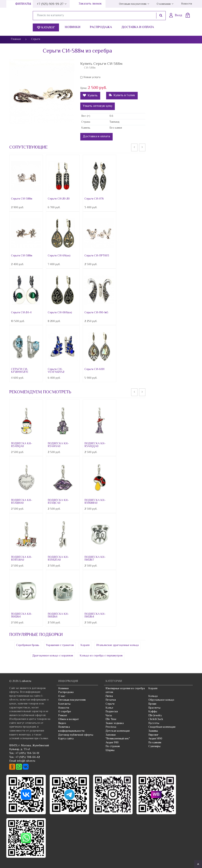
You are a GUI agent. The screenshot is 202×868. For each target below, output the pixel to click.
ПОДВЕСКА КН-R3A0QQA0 (95, 445)
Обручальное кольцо (161, 700)
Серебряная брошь (28, 645)
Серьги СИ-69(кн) (59, 256)
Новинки (72, 27)
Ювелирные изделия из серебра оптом (125, 691)
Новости (187, 4)
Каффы (153, 712)
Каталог (46, 28)
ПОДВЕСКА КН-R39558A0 (22, 559)
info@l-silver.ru (26, 761)
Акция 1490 (155, 739)
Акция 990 (112, 743)
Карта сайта (66, 739)
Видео (62, 723)
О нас (62, 696)
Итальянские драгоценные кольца (117, 645)
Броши (152, 704)
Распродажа (101, 27)
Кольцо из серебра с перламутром (101, 656)
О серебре (65, 712)
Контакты (64, 704)
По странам (113, 747)
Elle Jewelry (155, 716)
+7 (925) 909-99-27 (50, 4)
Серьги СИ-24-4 (21, 313)
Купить (90, 96)
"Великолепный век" (118, 739)
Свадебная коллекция (162, 727)
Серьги (110, 704)
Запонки (111, 735)
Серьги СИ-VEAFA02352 (56, 371)
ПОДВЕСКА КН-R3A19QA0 (22, 445)
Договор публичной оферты (76, 735)
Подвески (112, 712)
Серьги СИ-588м (22, 199)
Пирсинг (153, 735)
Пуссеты (154, 723)
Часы (109, 716)
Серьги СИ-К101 (94, 369)
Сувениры (154, 747)
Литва (109, 696)
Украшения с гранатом (60, 645)
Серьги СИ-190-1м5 (96, 313)
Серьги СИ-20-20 (59, 199)
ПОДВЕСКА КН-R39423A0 (58, 559)
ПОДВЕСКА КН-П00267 (95, 559)
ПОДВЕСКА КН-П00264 (22, 616)
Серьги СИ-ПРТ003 (97, 256)
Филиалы (23, 4)
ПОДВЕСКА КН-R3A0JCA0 (58, 502)
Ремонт (63, 716)
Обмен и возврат (69, 719)
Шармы (110, 750)
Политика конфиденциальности (71, 729)
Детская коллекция (118, 731)
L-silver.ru (25, 681)
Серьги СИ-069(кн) (60, 313)
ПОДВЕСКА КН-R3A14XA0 (58, 445)
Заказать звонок (90, 4)
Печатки (111, 700)
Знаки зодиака (115, 723)
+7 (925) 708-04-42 (28, 757)
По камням (155, 743)
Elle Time (111, 719)
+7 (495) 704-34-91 (27, 753)
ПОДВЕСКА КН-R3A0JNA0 (22, 502)
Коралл (85, 645)
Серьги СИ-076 (94, 199)
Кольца (153, 696)
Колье (109, 708)
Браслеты (154, 708)
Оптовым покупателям (133, 4)
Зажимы (153, 731)
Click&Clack (156, 719)
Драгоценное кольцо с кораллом (53, 656)
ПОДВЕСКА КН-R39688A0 (95, 502)
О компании (164, 4)
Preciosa (111, 727)
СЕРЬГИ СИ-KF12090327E (20, 371)
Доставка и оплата (138, 27)
